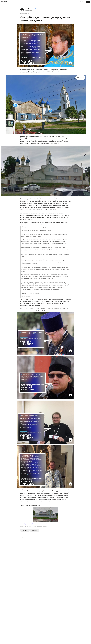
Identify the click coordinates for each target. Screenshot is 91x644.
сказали (56, 249)
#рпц (22, 524)
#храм (26, 524)
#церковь (49, 524)
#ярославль (36, 524)
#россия (43, 524)
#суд (30, 524)
